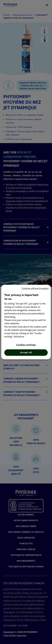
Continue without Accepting (35, 288)
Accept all (26, 353)
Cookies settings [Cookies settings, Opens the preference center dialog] (26, 345)
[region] (26, 322)
